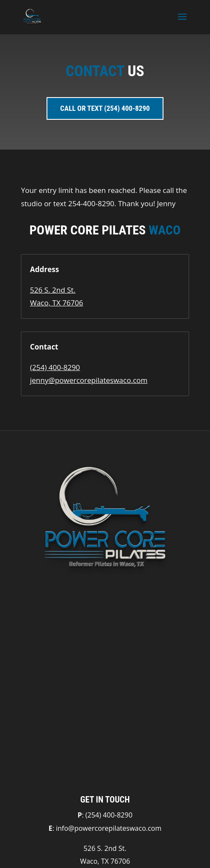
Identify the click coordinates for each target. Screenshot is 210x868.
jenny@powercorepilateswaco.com (89, 380)
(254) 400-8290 (55, 367)
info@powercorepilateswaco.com (109, 828)
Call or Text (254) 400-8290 (105, 108)
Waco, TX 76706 (57, 303)
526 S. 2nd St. (53, 290)
